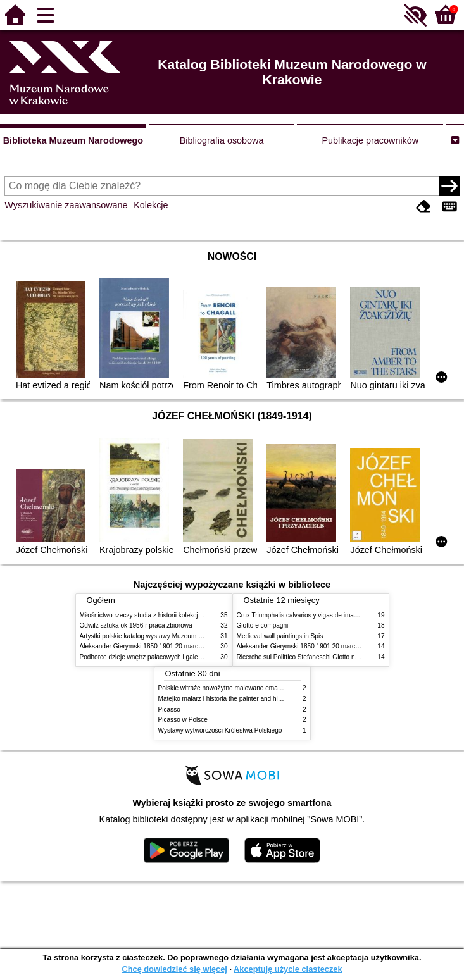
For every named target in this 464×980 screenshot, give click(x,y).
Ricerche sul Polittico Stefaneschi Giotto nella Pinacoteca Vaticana (331, 657)
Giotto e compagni (263, 625)
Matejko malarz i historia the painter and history (225, 699)
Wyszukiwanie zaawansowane (66, 205)
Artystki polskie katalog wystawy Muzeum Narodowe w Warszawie (173, 636)
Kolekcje (151, 205)
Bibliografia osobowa (222, 140)
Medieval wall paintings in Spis (280, 636)
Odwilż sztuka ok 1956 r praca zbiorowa (136, 625)
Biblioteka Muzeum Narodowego (73, 140)
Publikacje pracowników (370, 140)
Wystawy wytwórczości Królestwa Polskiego (220, 730)
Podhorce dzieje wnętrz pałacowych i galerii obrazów (154, 657)
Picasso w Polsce (183, 720)
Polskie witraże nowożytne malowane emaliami (225, 688)
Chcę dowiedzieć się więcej (174, 969)
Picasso (169, 710)
